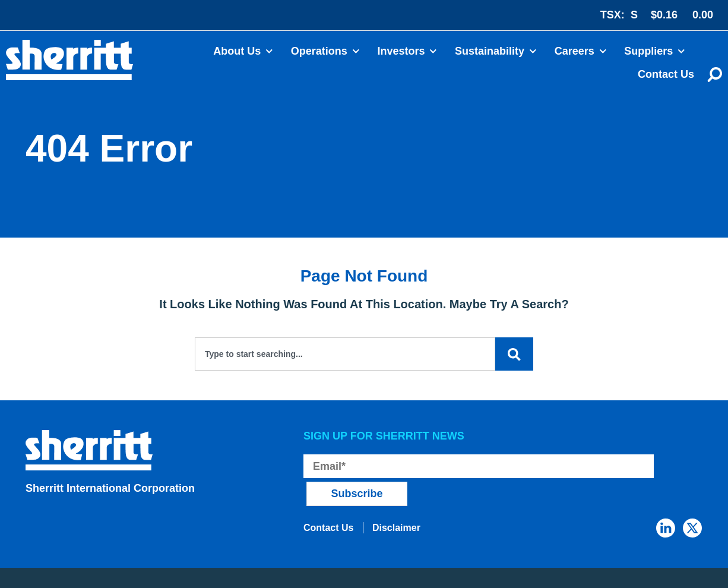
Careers (581, 51)
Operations (325, 51)
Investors (407, 51)
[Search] (514, 354)
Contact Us (666, 74)
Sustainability (496, 51)
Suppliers (655, 51)
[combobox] (344, 354)
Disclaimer (402, 501)
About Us (243, 51)
